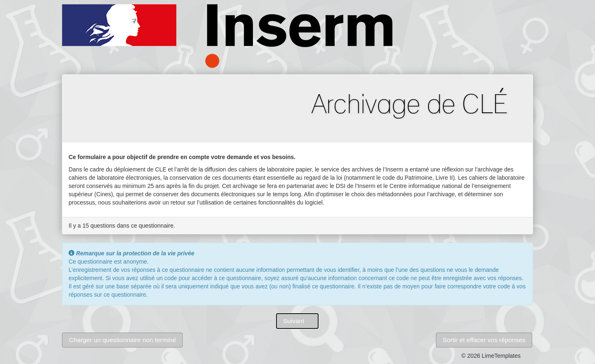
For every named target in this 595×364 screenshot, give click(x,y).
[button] (297, 321)
